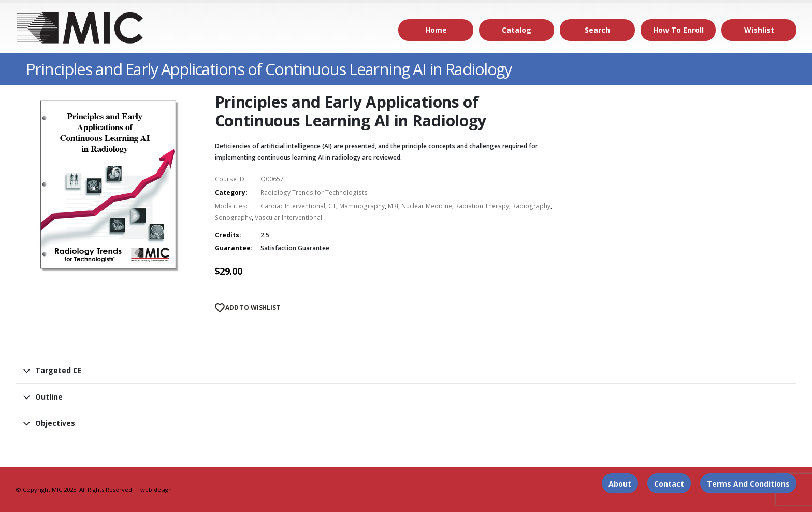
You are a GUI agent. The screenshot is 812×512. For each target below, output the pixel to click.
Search (597, 30)
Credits (227, 235)
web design (156, 489)
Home (436, 30)
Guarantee (233, 248)
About (620, 484)
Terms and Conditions (748, 484)
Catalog (517, 30)
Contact (669, 484)
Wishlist (759, 30)
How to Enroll (678, 30)
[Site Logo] (80, 28)
